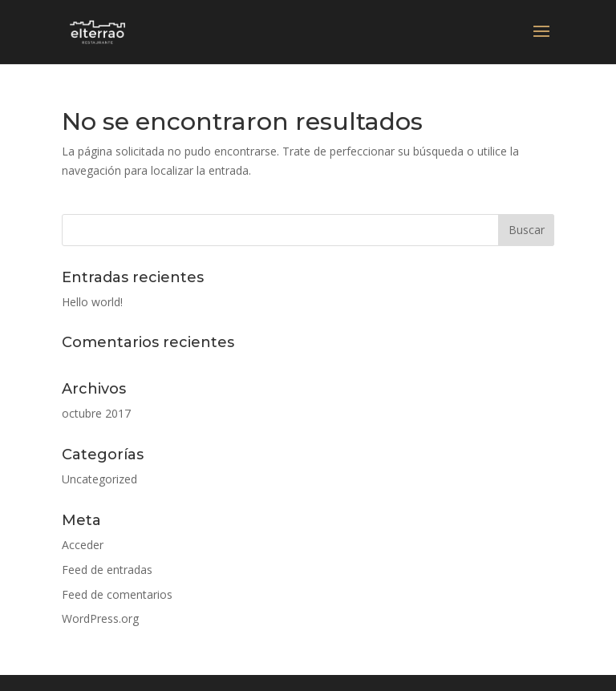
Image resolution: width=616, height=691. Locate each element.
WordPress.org (100, 618)
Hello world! (92, 302)
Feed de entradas (107, 570)
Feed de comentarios (117, 594)
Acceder (83, 545)
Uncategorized (99, 479)
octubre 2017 (96, 413)
